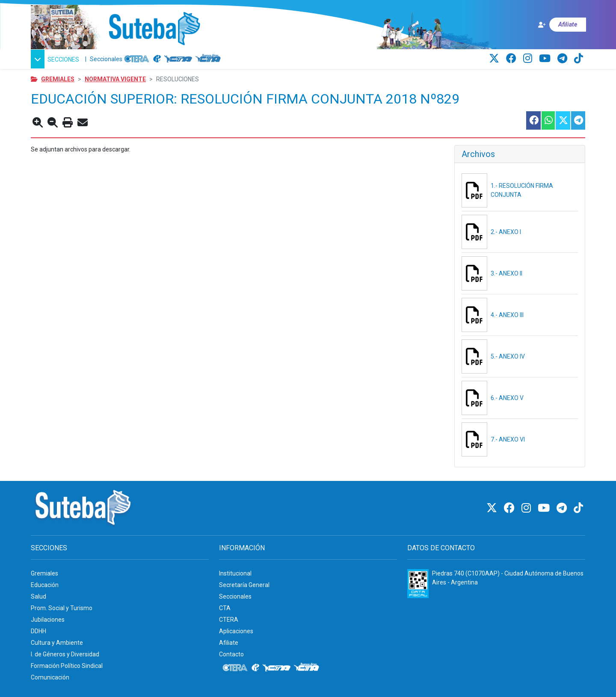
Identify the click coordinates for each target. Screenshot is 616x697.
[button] (56, 59)
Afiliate (229, 643)
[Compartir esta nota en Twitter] (563, 120)
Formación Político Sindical (67, 666)
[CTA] (178, 59)
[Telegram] (564, 59)
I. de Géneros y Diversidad (65, 654)
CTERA (229, 620)
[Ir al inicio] (154, 29)
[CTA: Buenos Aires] (209, 59)
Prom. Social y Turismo (62, 608)
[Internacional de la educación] (157, 59)
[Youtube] (546, 59)
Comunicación (50, 677)
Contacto (231, 654)
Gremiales (58, 79)
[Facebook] (512, 59)
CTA (225, 608)
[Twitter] (495, 59)
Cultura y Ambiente (57, 643)
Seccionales (106, 59)
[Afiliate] (562, 25)
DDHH (38, 631)
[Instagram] (529, 59)
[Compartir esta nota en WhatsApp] (548, 120)
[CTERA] (137, 59)
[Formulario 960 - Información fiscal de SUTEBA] (418, 584)
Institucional (235, 573)
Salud (38, 596)
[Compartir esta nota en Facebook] (533, 120)
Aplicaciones (236, 631)
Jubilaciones (48, 620)
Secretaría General (244, 585)
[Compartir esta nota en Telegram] (578, 120)
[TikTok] (579, 59)
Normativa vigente (115, 79)
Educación (45, 585)
